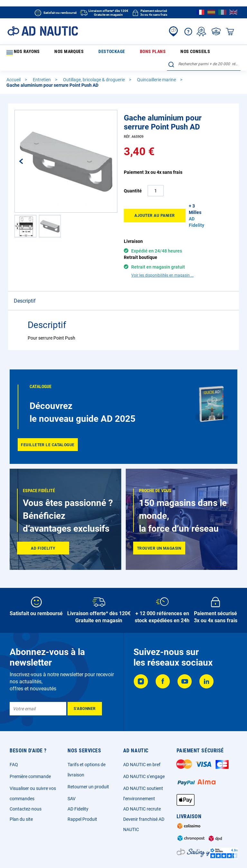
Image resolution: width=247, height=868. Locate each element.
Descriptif (25, 263)
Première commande (30, 752)
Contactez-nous (26, 784)
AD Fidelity (78, 784)
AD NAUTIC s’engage (144, 752)
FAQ (14, 740)
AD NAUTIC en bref (142, 740)
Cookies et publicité (160, 854)
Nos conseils (140, 53)
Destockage (85, 53)
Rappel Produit (82, 794)
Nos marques (56, 53)
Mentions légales (64, 854)
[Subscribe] (85, 684)
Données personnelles (118, 854)
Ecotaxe (191, 854)
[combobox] (204, 52)
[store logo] (43, 31)
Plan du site (21, 794)
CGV (89, 854)
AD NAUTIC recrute (142, 784)
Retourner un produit (88, 762)
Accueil (14, 69)
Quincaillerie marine (157, 69)
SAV (72, 774)
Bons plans (112, 53)
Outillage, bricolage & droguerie (94, 69)
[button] (28, 151)
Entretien (42, 69)
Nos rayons (22, 53)
